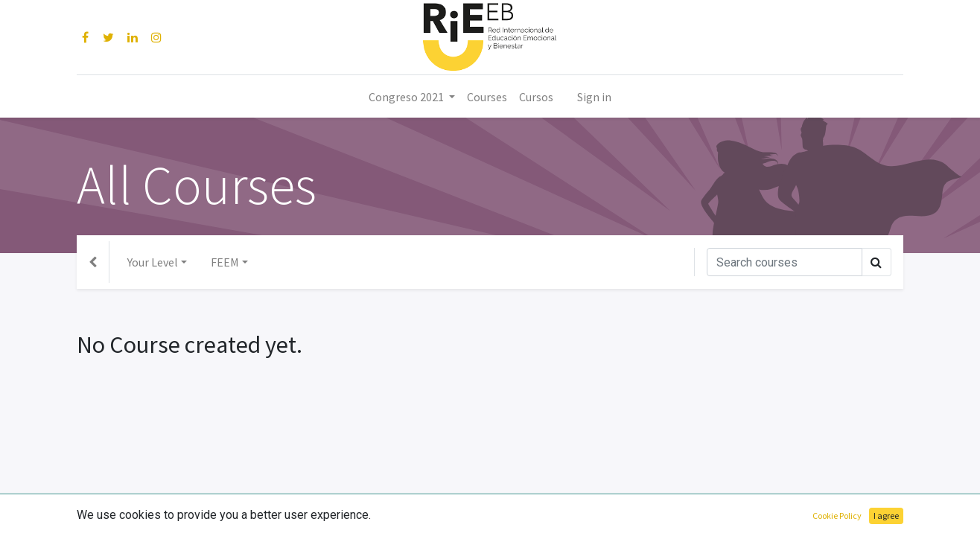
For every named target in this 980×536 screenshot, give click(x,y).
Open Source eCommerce (837, 515)
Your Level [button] (153, 262)
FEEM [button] (225, 262)
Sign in (594, 97)
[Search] (785, 262)
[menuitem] (487, 97)
